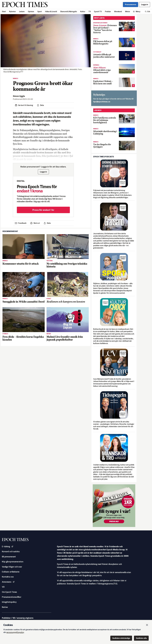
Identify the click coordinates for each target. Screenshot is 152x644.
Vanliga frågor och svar (12, 567)
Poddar (108, 11)
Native (5, 607)
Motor (128, 11)
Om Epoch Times (9, 592)
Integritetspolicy (9, 602)
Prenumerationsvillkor (12, 597)
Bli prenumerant (9, 557)
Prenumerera (131, 4)
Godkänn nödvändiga (121, 638)
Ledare (22, 11)
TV (90, 11)
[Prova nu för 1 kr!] (114, 506)
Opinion (31, 11)
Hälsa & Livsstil (51, 11)
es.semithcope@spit (102, 102)
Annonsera (8, 582)
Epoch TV (98, 11)
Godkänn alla (141, 638)
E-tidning (8, 546)
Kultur (83, 11)
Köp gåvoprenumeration (13, 562)
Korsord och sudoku (11, 551)
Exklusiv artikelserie (11, 572)
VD (3, 587)
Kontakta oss (8, 577)
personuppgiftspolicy (15, 632)
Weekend (118, 11)
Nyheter (12, 11)
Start (4, 11)
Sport (40, 11)
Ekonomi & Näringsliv (69, 11)
